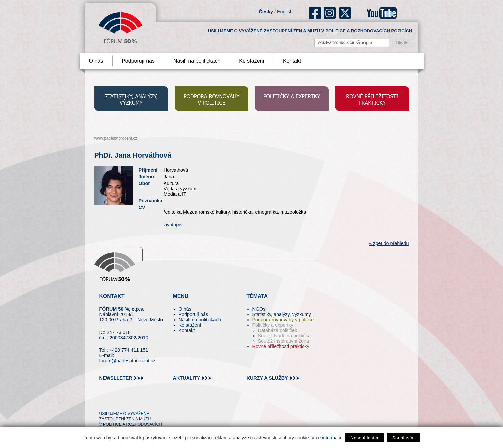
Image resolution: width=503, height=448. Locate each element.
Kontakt (292, 61)
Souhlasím (403, 438)
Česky (266, 12)
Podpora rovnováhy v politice (283, 320)
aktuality (187, 378)
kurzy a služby (267, 378)
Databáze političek (278, 330)
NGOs (259, 309)
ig (330, 13)
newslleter (116, 378)
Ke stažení (252, 61)
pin (115, 402)
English (285, 12)
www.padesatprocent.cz (116, 138)
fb (315, 13)
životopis (173, 225)
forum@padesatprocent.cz (127, 361)
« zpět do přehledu (389, 243)
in (137, 402)
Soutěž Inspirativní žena (284, 341)
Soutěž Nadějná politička (284, 336)
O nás (96, 61)
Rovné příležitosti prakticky (281, 346)
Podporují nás (138, 61)
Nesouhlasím (364, 438)
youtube (382, 13)
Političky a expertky (273, 325)
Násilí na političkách (197, 61)
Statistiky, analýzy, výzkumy (282, 314)
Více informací (326, 438)
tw (104, 402)
